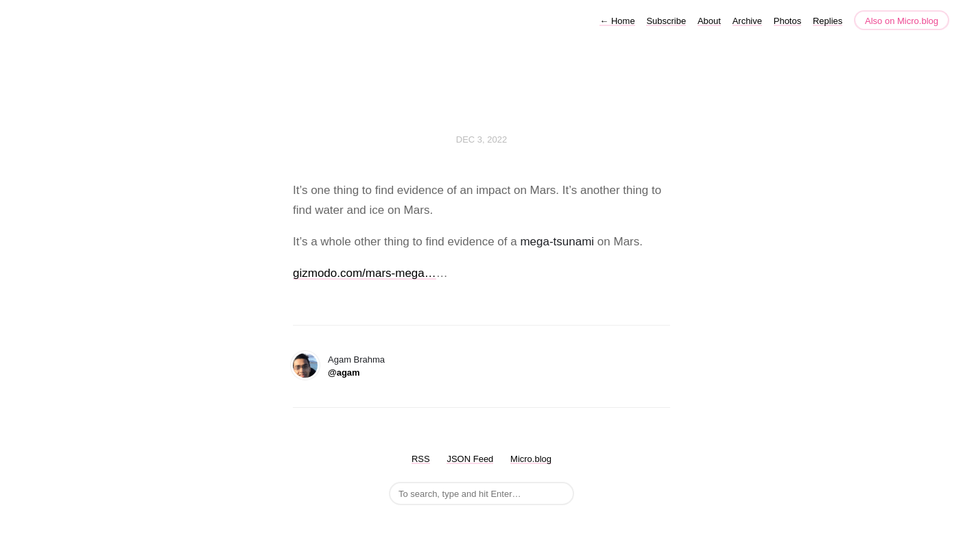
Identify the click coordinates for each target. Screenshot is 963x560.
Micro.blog (531, 459)
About (709, 21)
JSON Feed (470, 459)
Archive (747, 21)
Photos (787, 21)
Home (617, 21)
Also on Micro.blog (902, 21)
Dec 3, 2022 (481, 139)
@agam (344, 373)
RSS (421, 459)
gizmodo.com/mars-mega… (365, 273)
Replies (828, 21)
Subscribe (666, 21)
